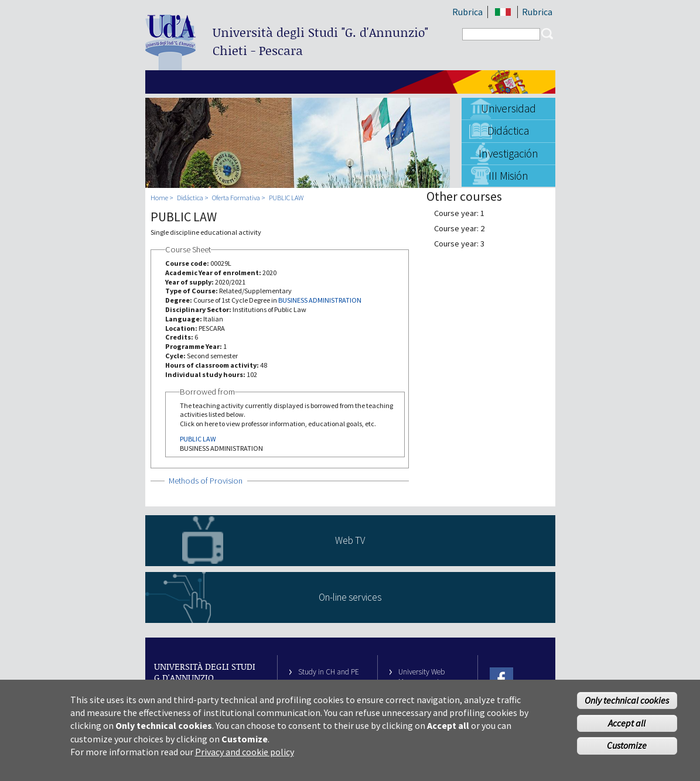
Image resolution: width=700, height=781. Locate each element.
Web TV (350, 540)
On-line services (350, 597)
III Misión (508, 176)
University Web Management (421, 677)
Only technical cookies (627, 705)
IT (503, 12)
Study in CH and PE (329, 672)
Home (159, 198)
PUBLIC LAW (286, 198)
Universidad (508, 108)
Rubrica (467, 12)
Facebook (501, 679)
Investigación (508, 153)
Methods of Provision (206, 481)
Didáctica (508, 131)
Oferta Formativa (236, 198)
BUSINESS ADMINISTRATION (320, 300)
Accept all (627, 728)
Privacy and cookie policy (245, 757)
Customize (627, 751)
